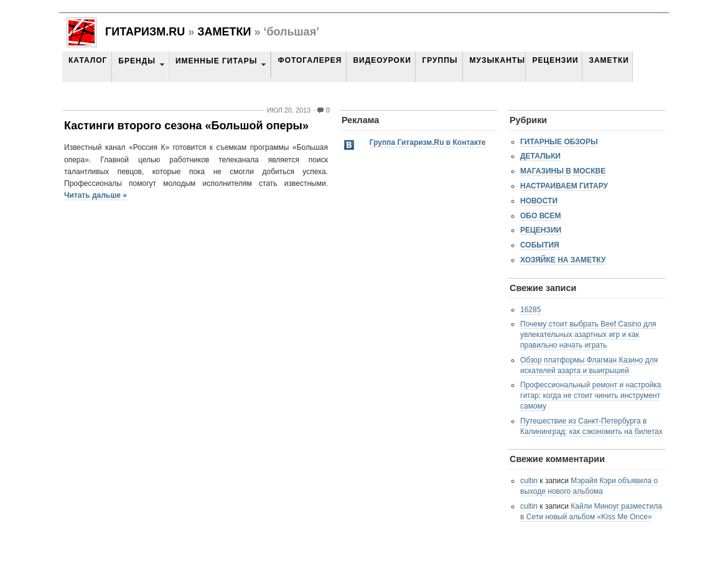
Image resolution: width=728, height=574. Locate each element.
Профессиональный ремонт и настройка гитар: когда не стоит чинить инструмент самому (591, 396)
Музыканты (497, 60)
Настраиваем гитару (564, 186)
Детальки (540, 156)
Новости (539, 201)
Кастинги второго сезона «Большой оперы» (186, 126)
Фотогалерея (310, 60)
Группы (440, 60)
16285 (530, 310)
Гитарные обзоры (559, 142)
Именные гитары (216, 61)
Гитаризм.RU (145, 32)
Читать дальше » (96, 195)
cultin (529, 481)
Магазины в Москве (563, 171)
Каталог (88, 60)
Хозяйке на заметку (563, 260)
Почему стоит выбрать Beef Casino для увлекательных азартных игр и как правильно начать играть (588, 335)
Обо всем (541, 216)
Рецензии (555, 60)
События (540, 245)
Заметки (224, 32)
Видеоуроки (382, 60)
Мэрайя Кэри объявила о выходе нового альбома (589, 486)
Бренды (137, 61)
